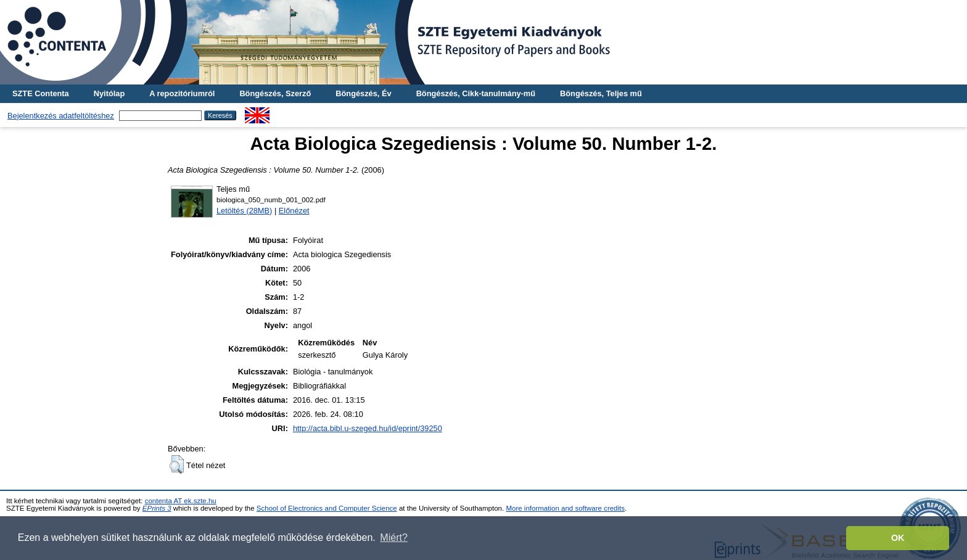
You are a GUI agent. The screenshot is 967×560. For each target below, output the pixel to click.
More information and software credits (565, 508)
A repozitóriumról (182, 93)
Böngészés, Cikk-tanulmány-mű (476, 93)
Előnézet (294, 211)
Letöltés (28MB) (244, 211)
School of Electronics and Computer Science (327, 508)
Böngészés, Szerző (275, 93)
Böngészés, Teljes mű (601, 93)
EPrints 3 (157, 508)
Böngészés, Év (363, 93)
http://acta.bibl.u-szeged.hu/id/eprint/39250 (368, 428)
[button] (177, 464)
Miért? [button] (393, 537)
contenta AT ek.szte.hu (181, 501)
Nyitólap (109, 93)
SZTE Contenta (41, 93)
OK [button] (898, 538)
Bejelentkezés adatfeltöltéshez (61, 116)
